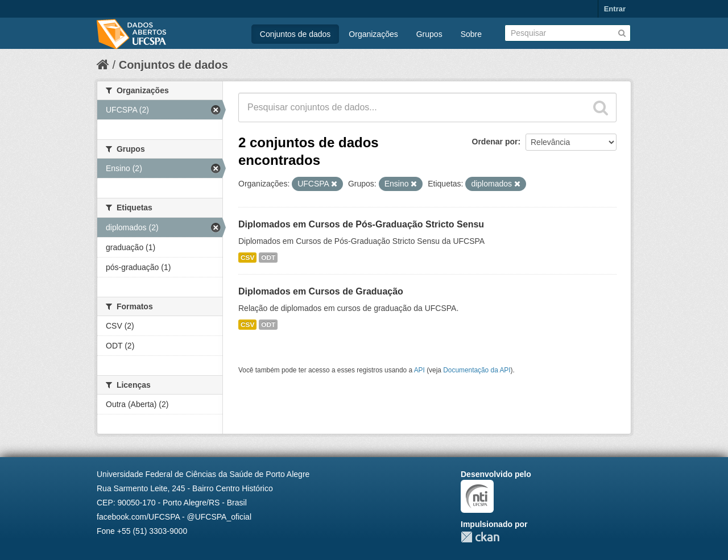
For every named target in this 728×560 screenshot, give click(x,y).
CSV (247, 258)
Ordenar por (495, 142)
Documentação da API (477, 370)
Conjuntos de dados (295, 34)
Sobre (471, 34)
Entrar (615, 9)
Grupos (429, 34)
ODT (268, 258)
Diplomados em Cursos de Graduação (321, 291)
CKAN (480, 537)
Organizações (373, 34)
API (419, 370)
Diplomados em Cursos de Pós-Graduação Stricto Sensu (361, 224)
